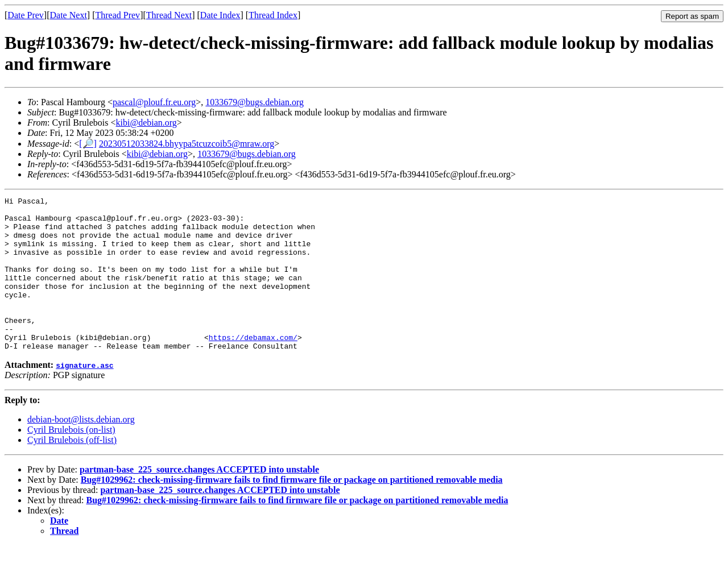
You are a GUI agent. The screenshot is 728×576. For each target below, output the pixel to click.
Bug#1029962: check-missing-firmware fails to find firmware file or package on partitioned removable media (292, 510)
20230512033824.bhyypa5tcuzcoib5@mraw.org (187, 144)
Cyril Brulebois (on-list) (71, 460)
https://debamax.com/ (253, 366)
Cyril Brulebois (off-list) (72, 471)
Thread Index (273, 15)
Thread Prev (117, 15)
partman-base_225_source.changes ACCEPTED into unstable (199, 500)
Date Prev (26, 15)
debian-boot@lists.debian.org (81, 450)
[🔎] (88, 144)
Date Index (220, 15)
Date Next (69, 15)
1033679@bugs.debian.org (255, 102)
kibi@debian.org (146, 123)
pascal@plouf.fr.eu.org (154, 102)
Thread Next (169, 15)
